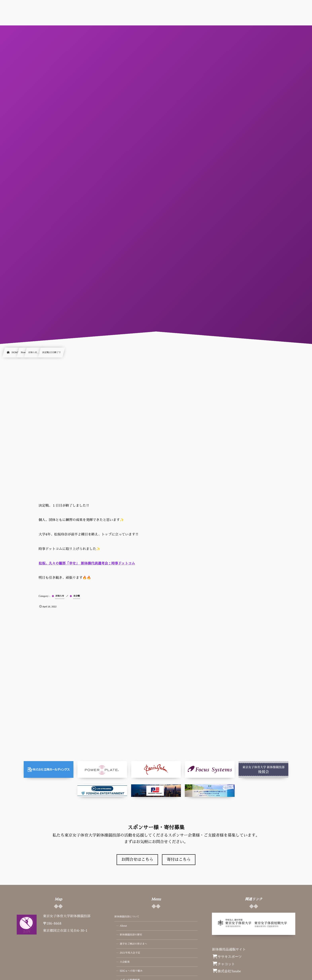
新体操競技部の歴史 (131, 935)
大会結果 (125, 962)
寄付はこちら (179, 860)
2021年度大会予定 (130, 953)
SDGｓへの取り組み (131, 971)
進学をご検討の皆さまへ (134, 944)
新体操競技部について (127, 917)
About (123, 926)
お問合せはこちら (137, 860)
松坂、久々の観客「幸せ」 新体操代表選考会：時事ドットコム (87, 563)
